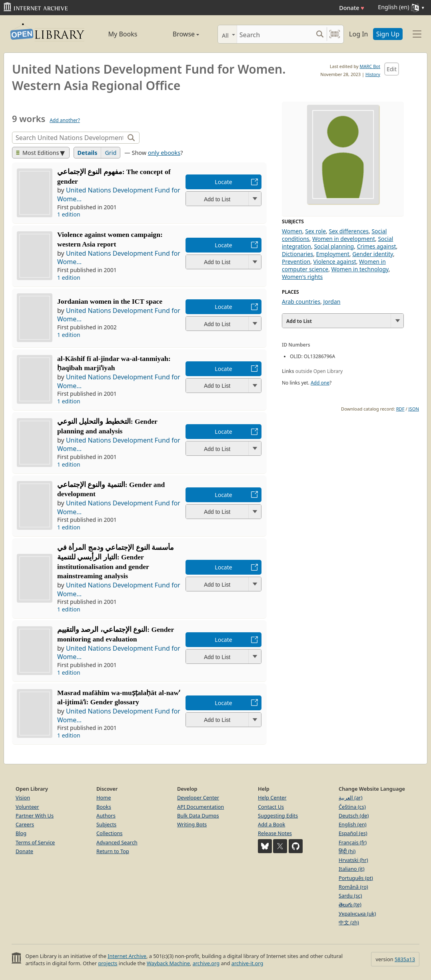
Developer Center (198, 798)
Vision (23, 798)
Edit (392, 69)
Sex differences (349, 231)
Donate (352, 8)
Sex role (315, 231)
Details (88, 153)
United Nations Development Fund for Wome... (119, 194)
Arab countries (301, 302)
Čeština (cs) (352, 807)
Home (104, 798)
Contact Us (271, 807)
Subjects (106, 824)
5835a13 (405, 959)
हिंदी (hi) (347, 851)
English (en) (353, 824)
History (373, 74)
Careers (25, 824)
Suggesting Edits (278, 816)
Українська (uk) (357, 914)
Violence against (334, 262)
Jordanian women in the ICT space (110, 301)
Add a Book (271, 824)
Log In (358, 34)
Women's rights (302, 277)
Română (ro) (353, 887)
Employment (333, 254)
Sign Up (388, 34)
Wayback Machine (168, 963)
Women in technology (360, 269)
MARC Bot (370, 66)
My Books (123, 34)
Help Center (272, 798)
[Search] (275, 34)
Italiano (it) (352, 869)
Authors (106, 816)
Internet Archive (127, 956)
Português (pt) (356, 878)
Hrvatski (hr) (353, 860)
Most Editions (38, 153)
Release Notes (275, 833)
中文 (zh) (349, 922)
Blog (21, 833)
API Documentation (201, 807)
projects (108, 963)
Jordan (332, 302)
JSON (414, 409)
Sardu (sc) (350, 896)
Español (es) (353, 833)
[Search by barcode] (335, 34)
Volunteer (27, 807)
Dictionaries (297, 254)
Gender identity (373, 254)
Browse (177, 34)
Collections (110, 833)
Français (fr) (353, 842)
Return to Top (113, 851)
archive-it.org (247, 963)
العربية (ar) (350, 798)
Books (104, 807)
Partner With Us (35, 816)
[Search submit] (320, 34)
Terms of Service (35, 842)
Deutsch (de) (354, 816)
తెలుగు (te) (350, 904)
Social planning (334, 246)
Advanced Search (117, 842)
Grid (111, 153)
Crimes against (377, 246)
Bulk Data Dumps (198, 816)
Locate (223, 182)
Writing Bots (192, 824)
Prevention (296, 262)
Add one (320, 383)
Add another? (65, 120)
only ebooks (164, 153)
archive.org (206, 963)
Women (292, 231)
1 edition (69, 214)
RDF (400, 409)
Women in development (344, 239)
